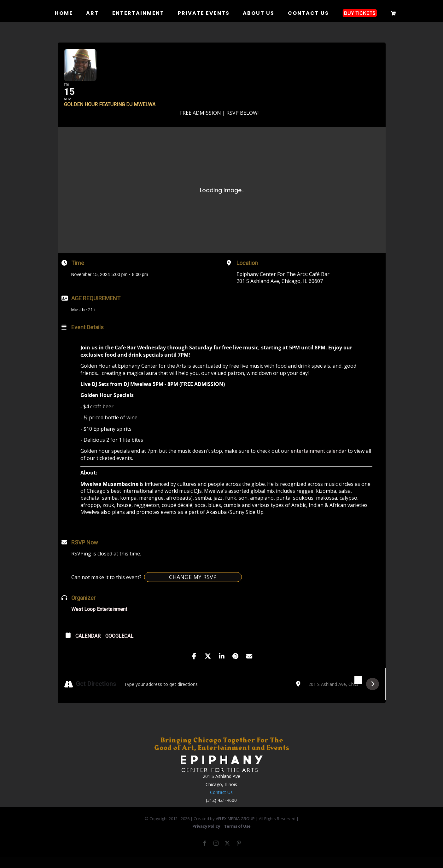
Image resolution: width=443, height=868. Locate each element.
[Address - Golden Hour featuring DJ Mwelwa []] (206, 694)
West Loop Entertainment (99, 619)
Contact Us (221, 802)
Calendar (88, 645)
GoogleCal (119, 645)
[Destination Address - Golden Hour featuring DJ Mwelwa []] (333, 694)
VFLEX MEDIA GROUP (235, 828)
